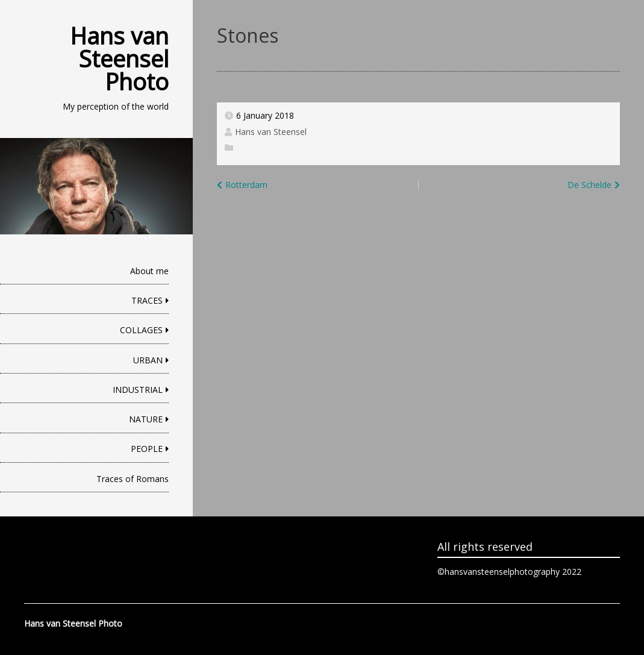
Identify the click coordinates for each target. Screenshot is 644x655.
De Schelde (589, 185)
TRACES (147, 300)
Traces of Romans (133, 479)
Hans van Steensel (271, 132)
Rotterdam (246, 185)
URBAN (148, 360)
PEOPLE (147, 449)
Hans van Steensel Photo (119, 58)
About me (149, 271)
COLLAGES (141, 330)
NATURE (146, 419)
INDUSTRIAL (138, 390)
